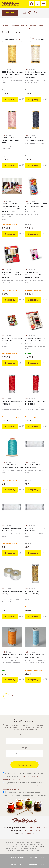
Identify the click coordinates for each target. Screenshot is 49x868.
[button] (31, 4)
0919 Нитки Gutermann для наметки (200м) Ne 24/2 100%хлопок (36, 75)
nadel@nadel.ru (28, 834)
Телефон (25, 748)
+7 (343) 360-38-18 (31, 831)
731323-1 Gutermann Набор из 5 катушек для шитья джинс (36, 206)
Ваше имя (24, 735)
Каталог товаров (18, 26)
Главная (5, 26)
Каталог (10, 13)
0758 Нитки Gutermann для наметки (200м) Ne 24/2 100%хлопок (13, 75)
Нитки (25, 29)
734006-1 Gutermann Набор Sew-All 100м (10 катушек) (11, 275)
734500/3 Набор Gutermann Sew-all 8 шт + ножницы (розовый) (35, 275)
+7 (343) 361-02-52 (38, 828)
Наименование (12, 39)
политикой (40, 846)
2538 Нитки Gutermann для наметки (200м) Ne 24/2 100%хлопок (12, 140)
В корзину (10, 99)
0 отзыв (9, 69)
